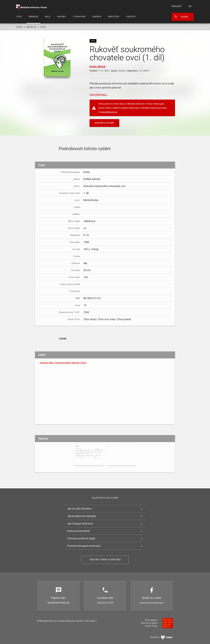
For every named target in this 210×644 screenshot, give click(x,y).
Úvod (19, 17)
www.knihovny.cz (109, 112)
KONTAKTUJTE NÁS (104, 123)
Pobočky (131, 17)
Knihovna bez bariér (79, 531)
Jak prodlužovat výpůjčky (82, 516)
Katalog (33, 17)
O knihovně (79, 17)
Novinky (62, 17)
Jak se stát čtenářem (79, 509)
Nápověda (114, 17)
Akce (48, 17)
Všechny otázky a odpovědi (105, 560)
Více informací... (99, 95)
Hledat (185, 17)
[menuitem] (19, 18)
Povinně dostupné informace (84, 546)
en (190, 6)
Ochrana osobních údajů (81, 538)
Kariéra (97, 17)
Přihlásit (177, 6)
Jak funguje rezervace (80, 523)
